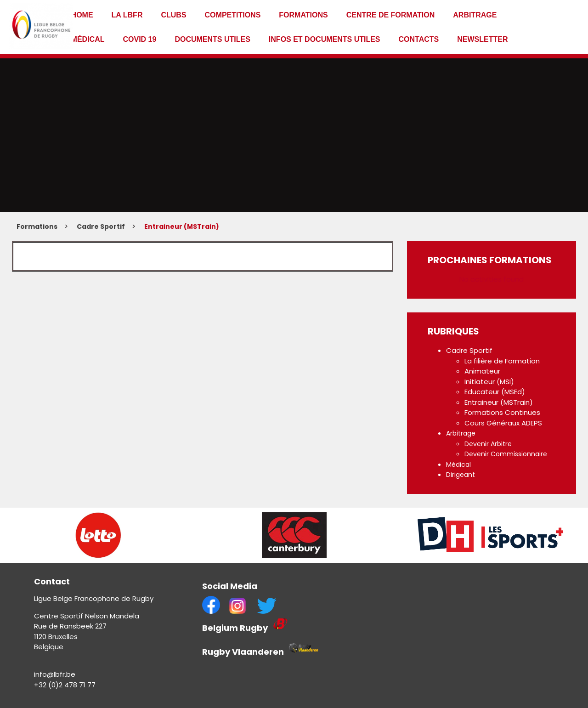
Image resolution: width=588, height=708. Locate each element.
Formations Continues (502, 412)
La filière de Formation (502, 361)
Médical (88, 39)
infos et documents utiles (325, 39)
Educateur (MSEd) (495, 392)
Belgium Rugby (236, 628)
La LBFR (127, 15)
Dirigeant (461, 475)
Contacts (419, 39)
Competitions (233, 15)
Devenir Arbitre (488, 444)
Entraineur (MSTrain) (182, 227)
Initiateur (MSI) (489, 382)
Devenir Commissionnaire (506, 454)
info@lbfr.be (55, 674)
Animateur (482, 371)
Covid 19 (139, 39)
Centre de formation (391, 15)
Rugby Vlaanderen (243, 652)
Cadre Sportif (101, 227)
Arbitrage (475, 15)
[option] (98, 535)
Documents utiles (212, 39)
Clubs (173, 15)
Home (82, 15)
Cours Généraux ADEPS (503, 423)
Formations (303, 15)
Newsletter (482, 39)
